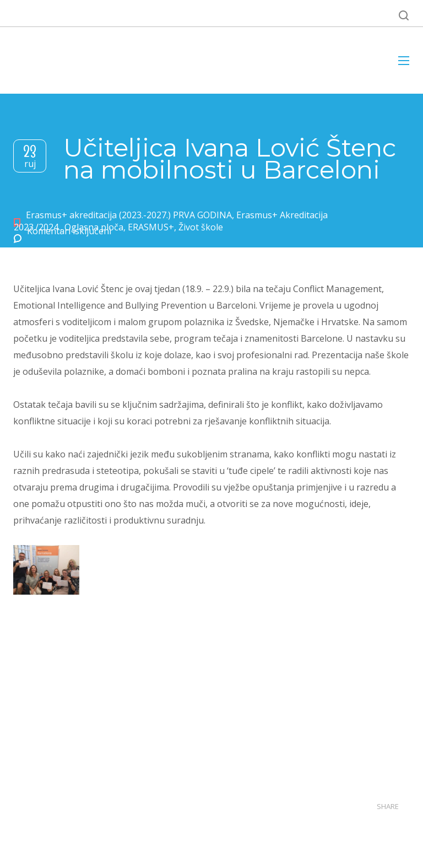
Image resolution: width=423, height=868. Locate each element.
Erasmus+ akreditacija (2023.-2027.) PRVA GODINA (129, 215)
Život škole (201, 227)
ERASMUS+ (151, 227)
